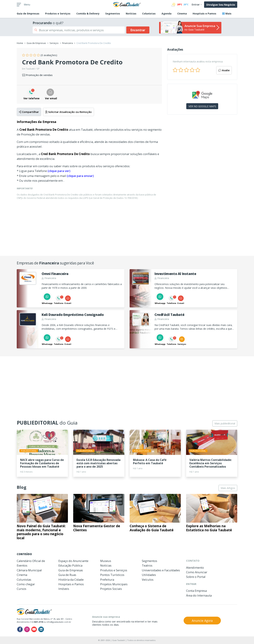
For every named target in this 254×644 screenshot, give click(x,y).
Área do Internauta (199, 595)
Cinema (182, 13)
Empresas (28, 13)
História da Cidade (71, 580)
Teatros (147, 565)
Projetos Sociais (111, 589)
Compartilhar (29, 112)
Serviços (54, 43)
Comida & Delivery (88, 13)
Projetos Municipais (114, 584)
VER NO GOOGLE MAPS (202, 106)
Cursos (22, 589)
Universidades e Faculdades (161, 570)
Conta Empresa (196, 591)
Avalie (224, 70)
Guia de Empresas (36, 43)
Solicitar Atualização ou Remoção (68, 112)
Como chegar (26, 584)
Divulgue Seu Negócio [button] (221, 5)
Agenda (167, 13)
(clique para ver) (59, 171)
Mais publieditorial (225, 423)
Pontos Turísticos (112, 575)
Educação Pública (70, 565)
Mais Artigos (228, 488)
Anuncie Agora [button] (202, 621)
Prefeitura (107, 580)
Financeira (67, 43)
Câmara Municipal (29, 570)
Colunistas (149, 13)
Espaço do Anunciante (73, 561)
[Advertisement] (202, 148)
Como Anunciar (197, 572)
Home (20, 43)
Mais (227, 13)
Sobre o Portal (196, 577)
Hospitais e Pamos (204, 13)
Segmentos (113, 13)
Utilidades (149, 575)
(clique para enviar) (80, 176)
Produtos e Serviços (58, 13)
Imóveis (64, 589)
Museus (106, 561)
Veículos (148, 580)
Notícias (131, 13)
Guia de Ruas (67, 575)
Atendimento (195, 568)
